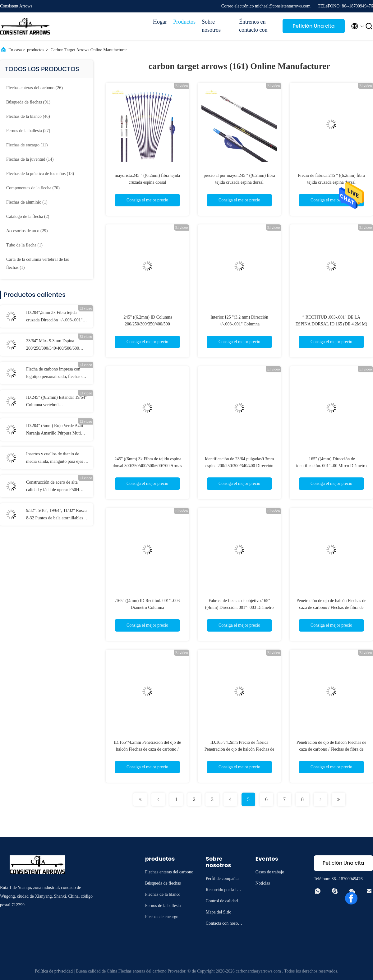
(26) (35, 88)
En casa (15, 50)
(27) (28, 131)
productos (36, 50)
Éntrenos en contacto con (253, 26)
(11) (27, 145)
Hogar (160, 22)
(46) (28, 116)
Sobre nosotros (211, 26)
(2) (28, 216)
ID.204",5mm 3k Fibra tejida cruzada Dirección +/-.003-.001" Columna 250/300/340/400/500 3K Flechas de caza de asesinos (57, 317)
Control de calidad (222, 901)
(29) (27, 231)
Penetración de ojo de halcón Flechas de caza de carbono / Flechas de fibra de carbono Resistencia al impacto (332, 607)
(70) (33, 188)
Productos (184, 22)
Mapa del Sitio (219, 912)
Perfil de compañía (222, 879)
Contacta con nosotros (224, 924)
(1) (27, 202)
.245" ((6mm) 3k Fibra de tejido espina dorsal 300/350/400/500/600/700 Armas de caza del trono (147, 466)
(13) (40, 174)
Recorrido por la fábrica (224, 891)
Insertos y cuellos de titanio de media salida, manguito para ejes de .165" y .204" (57, 458)
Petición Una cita (313, 26)
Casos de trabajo (270, 872)
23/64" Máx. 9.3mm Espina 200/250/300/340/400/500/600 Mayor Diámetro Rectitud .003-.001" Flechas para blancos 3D (57, 345)
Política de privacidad (54, 971)
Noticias (263, 883)
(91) (28, 102)
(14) (30, 159)
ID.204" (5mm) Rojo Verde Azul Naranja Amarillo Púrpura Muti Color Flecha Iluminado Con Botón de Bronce (57, 430)
